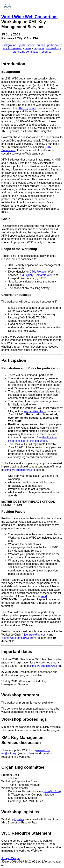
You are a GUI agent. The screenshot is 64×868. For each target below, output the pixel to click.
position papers (12, 48)
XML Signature (27, 108)
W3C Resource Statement (26, 833)
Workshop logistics (20, 812)
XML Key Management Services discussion (23, 740)
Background (11, 72)
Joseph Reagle (10, 858)
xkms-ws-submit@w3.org (20, 470)
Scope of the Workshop (19, 249)
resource (46, 52)
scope (31, 45)
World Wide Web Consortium (30, 17)
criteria (41, 45)
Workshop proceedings (24, 719)
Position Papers (13, 512)
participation (55, 45)
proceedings (54, 48)
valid (44, 596)
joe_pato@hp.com (35, 635)
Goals (6, 219)
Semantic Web (44, 275)
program (39, 48)
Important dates (17, 652)
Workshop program (20, 695)
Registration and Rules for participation (31, 368)
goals (22, 45)
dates (28, 48)
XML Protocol (38, 272)
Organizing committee (23, 767)
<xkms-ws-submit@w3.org (17, 638)
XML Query (27, 275)
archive (29, 753)
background (9, 45)
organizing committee (26, 52)
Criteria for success (16, 295)
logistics (19, 819)
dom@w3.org (53, 791)
